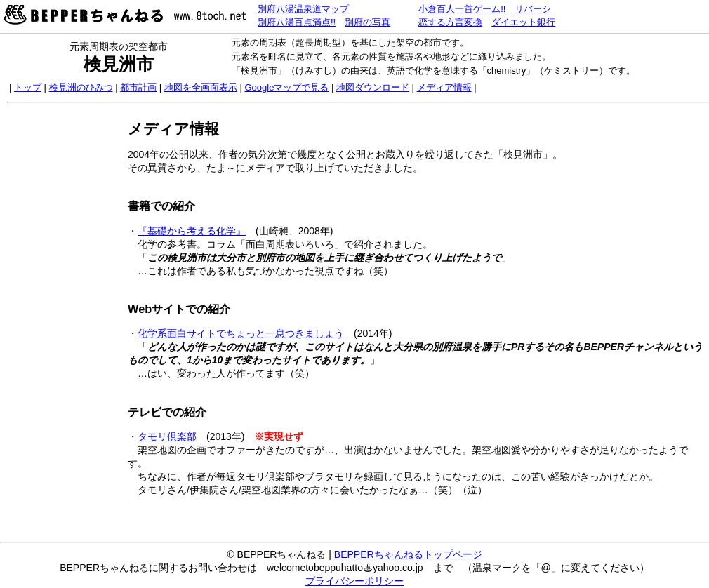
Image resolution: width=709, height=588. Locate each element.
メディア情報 (444, 87)
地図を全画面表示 (201, 87)
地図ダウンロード (373, 87)
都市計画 (138, 87)
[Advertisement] (65, 321)
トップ (28, 87)
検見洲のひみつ (81, 87)
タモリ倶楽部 (167, 436)
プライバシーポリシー (354, 581)
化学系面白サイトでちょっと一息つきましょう (241, 333)
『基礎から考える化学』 (192, 231)
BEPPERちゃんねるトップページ (408, 554)
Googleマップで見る (286, 87)
